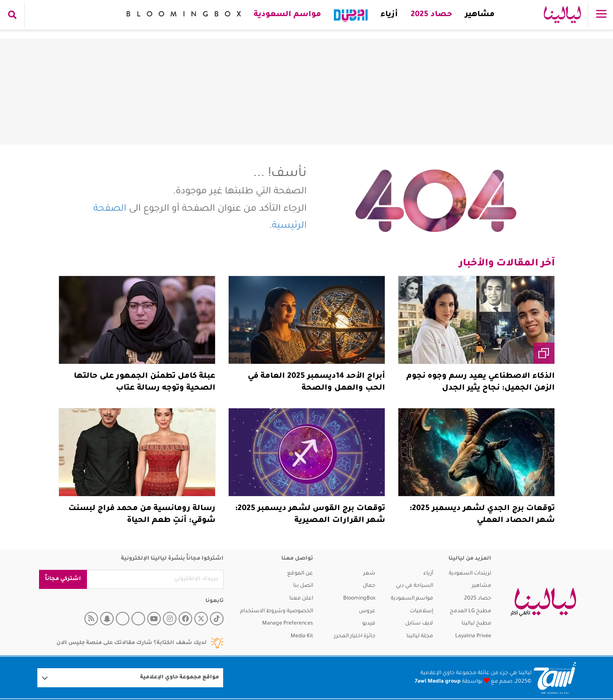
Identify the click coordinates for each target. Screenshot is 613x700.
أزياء (389, 15)
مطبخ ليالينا (476, 624)
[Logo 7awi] (555, 678)
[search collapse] (12, 16)
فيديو (369, 624)
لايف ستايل (419, 624)
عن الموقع (300, 574)
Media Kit (302, 636)
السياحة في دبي (414, 586)
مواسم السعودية (287, 15)
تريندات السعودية (470, 574)
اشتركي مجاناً (63, 579)
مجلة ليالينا (420, 636)
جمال (369, 586)
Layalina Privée (473, 636)
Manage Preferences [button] (288, 624)
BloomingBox (359, 599)
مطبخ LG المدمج (470, 611)
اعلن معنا (301, 599)
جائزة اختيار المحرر (355, 636)
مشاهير (480, 15)
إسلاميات (421, 611)
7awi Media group (438, 682)
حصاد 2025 (431, 15)
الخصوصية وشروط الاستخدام (277, 611)
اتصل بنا (303, 586)
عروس (367, 611)
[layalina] (543, 602)
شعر (369, 574)
